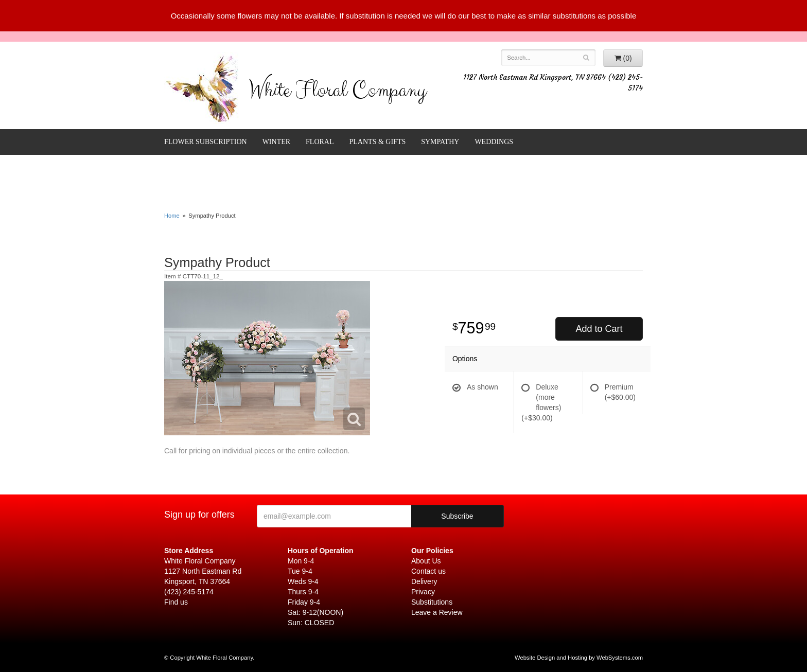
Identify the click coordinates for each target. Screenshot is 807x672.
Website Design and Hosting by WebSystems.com (579, 658)
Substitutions (432, 602)
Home (172, 216)
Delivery (424, 581)
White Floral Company (337, 93)
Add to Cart (599, 329)
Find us (176, 602)
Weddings (494, 142)
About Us (426, 561)
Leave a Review (437, 612)
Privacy (423, 592)
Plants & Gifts (378, 142)
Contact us (428, 571)
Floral (320, 142)
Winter (276, 142)
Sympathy (440, 142)
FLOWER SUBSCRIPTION (206, 142)
